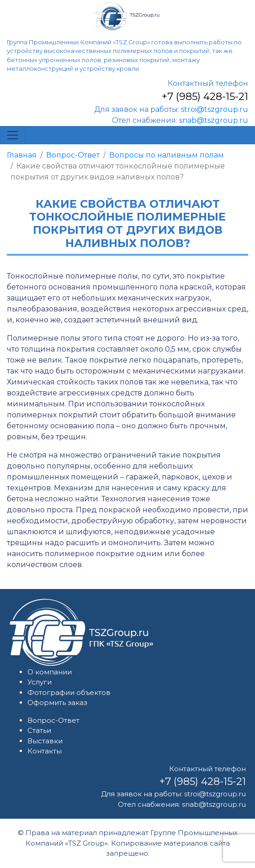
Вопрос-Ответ (73, 155)
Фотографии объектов (69, 692)
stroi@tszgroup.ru (215, 109)
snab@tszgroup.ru (214, 120)
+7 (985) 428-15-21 (205, 97)
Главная (22, 155)
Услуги (40, 682)
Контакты (45, 751)
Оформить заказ (57, 702)
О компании (50, 672)
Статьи (39, 730)
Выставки (45, 741)
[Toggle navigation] (13, 135)
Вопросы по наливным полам (167, 155)
